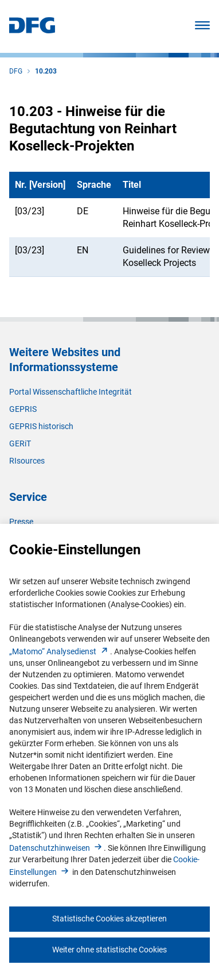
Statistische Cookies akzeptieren (109, 919)
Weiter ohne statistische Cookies (109, 950)
